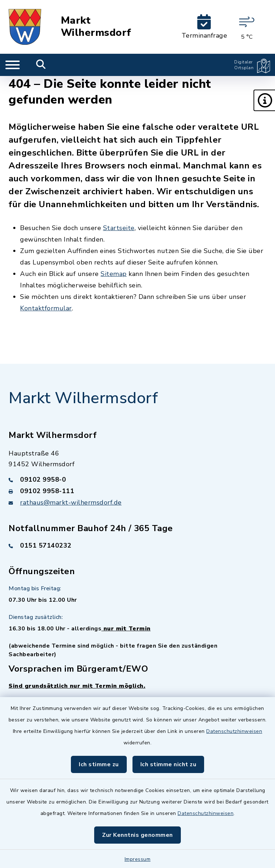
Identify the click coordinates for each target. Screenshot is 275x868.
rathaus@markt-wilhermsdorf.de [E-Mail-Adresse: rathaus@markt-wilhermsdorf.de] (71, 502)
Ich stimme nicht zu (168, 764)
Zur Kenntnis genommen (137, 835)
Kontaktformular (46, 308)
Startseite (119, 228)
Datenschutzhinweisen (234, 731)
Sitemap (114, 274)
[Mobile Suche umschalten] (41, 65)
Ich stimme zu (99, 764)
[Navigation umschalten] (13, 65)
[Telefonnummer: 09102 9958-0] (137, 480)
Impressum (138, 859)
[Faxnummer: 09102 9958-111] (137, 491)
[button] (264, 100)
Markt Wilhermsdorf (96, 27)
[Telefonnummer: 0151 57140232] (137, 545)
